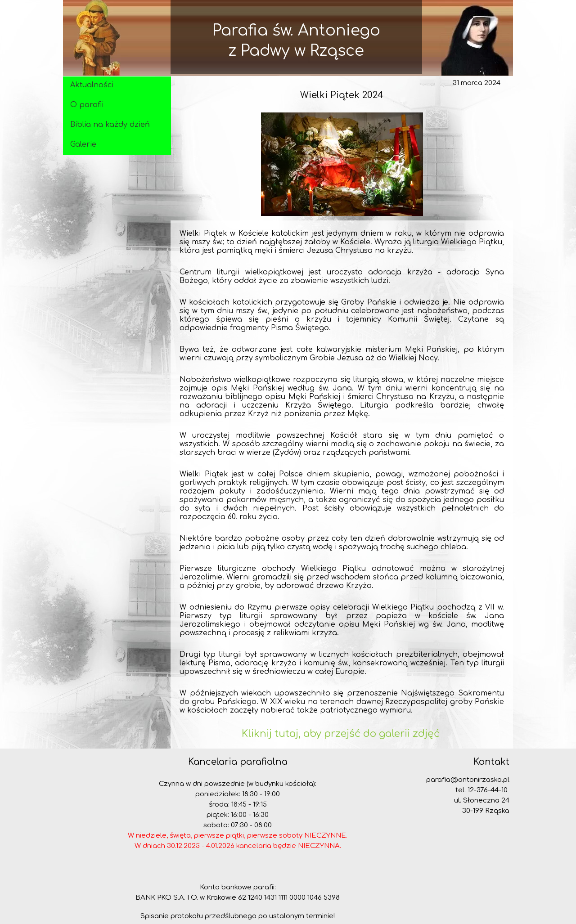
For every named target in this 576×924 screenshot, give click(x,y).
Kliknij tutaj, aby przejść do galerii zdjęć (342, 734)
